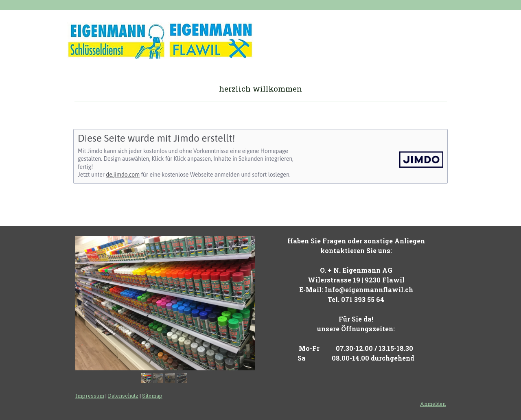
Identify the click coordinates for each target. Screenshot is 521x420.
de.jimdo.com (123, 175)
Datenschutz (123, 396)
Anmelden (433, 404)
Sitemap (152, 396)
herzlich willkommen (260, 89)
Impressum (90, 396)
